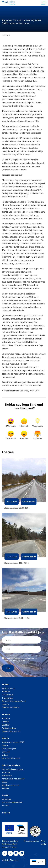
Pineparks (14, 860)
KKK (4, 813)
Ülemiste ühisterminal (11, 707)
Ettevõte (6, 714)
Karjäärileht (7, 799)
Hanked (5, 722)
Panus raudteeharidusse (12, 803)
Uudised (5, 745)
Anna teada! (43, 843)
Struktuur (6, 725)
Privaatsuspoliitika (31, 841)
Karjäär (5, 795)
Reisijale (5, 788)
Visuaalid (6, 752)
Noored (5, 806)
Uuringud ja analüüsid (11, 731)
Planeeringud (8, 695)
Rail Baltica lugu (8, 688)
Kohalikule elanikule (11, 765)
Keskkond (6, 691)
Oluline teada (29, 557)
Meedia (5, 738)
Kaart (8, 813)
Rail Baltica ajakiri (9, 749)
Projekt (5, 684)
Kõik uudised (29, 502)
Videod (5, 755)
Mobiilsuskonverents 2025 (13, 742)
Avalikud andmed (9, 728)
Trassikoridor (7, 698)
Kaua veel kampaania (11, 758)
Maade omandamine (10, 785)
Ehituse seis (7, 776)
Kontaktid (6, 718)
